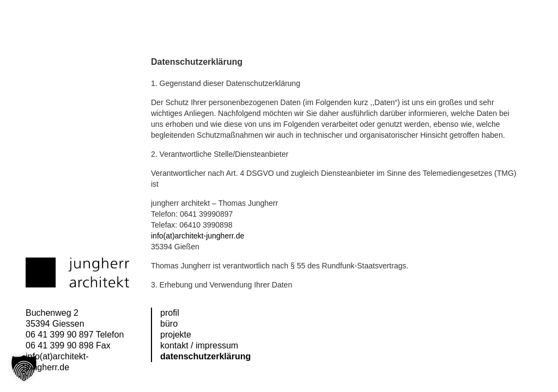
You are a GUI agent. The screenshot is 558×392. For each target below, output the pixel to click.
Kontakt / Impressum (199, 345)
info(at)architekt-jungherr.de (198, 236)
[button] (24, 368)
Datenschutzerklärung (205, 356)
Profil (170, 313)
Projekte (176, 335)
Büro (169, 324)
